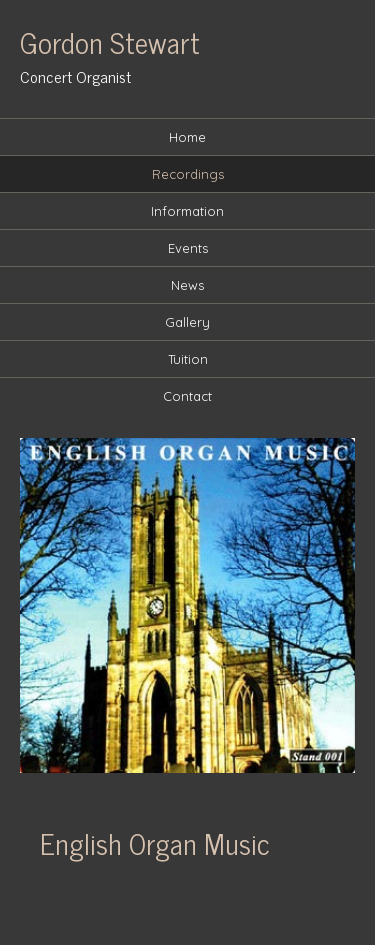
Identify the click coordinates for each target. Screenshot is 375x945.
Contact (187, 396)
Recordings (188, 174)
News (187, 285)
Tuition (188, 359)
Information (187, 211)
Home (187, 137)
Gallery (187, 322)
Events (188, 248)
